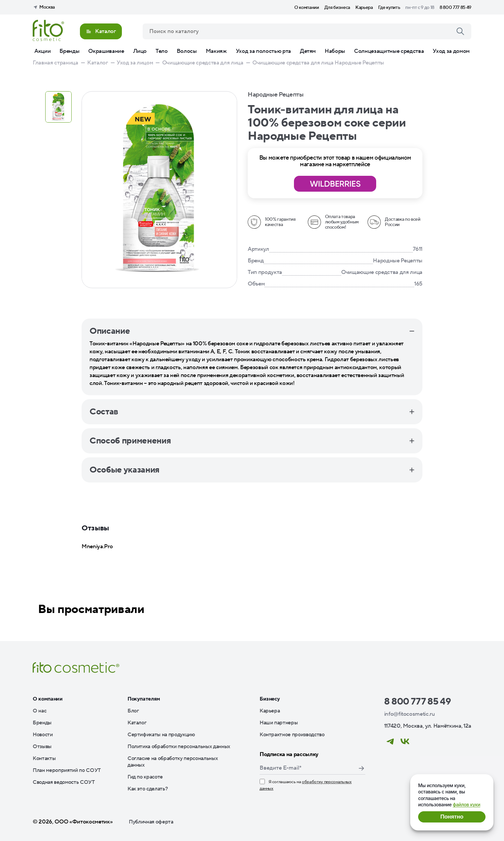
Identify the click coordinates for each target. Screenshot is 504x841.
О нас (39, 711)
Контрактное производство (292, 735)
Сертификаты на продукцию (161, 735)
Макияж (216, 51)
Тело (162, 51)
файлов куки (467, 804)
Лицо (140, 51)
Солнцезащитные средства (389, 51)
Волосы (187, 51)
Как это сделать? (148, 789)
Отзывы (42, 746)
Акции (42, 51)
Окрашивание (106, 51)
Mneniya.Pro (97, 547)
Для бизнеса (337, 8)
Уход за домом (451, 51)
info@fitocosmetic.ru (410, 714)
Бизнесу (270, 699)
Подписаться (361, 768)
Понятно (452, 817)
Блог (133, 711)
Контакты (44, 758)
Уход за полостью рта (263, 51)
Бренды (69, 51)
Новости (43, 735)
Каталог (137, 723)
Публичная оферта (151, 822)
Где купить (389, 8)
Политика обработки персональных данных (179, 746)
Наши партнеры (279, 723)
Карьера (364, 8)
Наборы (335, 51)
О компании (307, 8)
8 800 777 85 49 (455, 8)
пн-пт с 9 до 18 (420, 8)
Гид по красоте (145, 777)
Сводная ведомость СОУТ (64, 782)
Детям (308, 51)
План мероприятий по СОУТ (67, 770)
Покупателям (144, 699)
